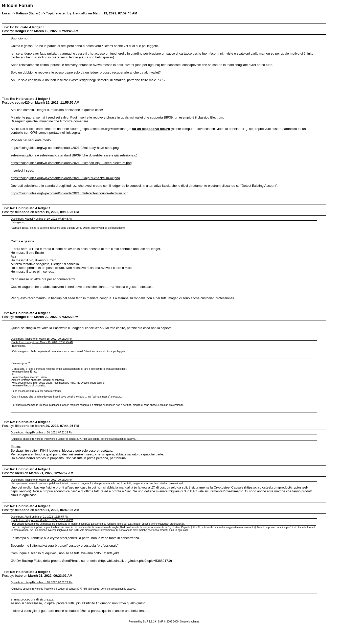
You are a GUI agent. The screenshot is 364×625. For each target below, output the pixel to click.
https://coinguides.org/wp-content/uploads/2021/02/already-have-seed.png (65, 148)
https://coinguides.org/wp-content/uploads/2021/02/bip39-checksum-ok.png (65, 178)
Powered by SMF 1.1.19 (142, 622)
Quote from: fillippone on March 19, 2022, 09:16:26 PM (41, 339)
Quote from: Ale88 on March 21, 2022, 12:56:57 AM (39, 517)
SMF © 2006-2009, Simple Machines (179, 622)
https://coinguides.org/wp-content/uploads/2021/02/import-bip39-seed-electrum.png (71, 163)
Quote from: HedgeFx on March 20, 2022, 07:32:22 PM (42, 433)
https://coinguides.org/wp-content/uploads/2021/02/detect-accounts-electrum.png (69, 193)
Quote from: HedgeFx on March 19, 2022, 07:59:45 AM (41, 219)
